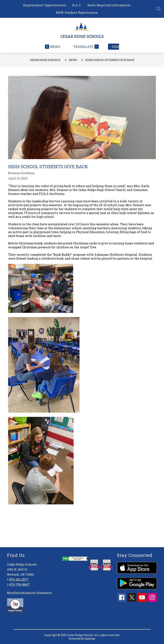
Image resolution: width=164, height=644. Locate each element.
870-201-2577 (19, 579)
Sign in (115, 47)
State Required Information (109, 5)
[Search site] (159, 9)
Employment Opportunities (45, 5)
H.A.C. (77, 5)
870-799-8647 (19, 584)
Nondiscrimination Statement (29, 593)
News (73, 60)
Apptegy (90, 639)
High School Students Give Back (110, 60)
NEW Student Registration (77, 13)
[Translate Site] (86, 47)
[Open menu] (53, 47)
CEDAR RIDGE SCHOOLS (45, 60)
